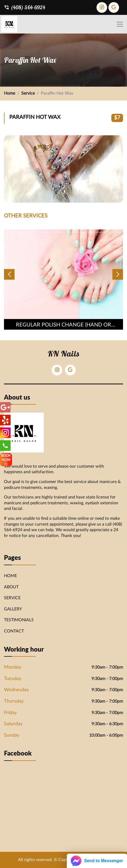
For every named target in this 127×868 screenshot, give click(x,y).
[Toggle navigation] (120, 24)
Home (10, 93)
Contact (14, 631)
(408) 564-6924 (25, 7)
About (11, 587)
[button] (9, 274)
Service (28, 93)
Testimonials (19, 620)
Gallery (13, 609)
